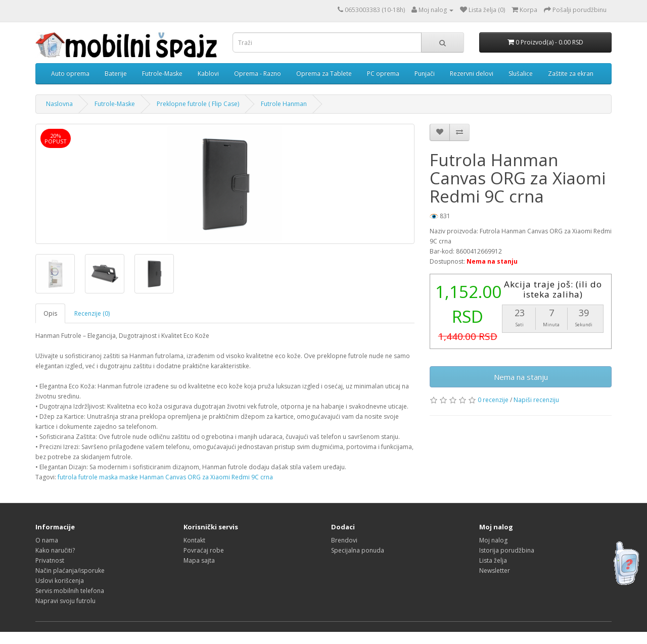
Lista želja (493, 560)
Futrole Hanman (284, 104)
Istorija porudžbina (507, 550)
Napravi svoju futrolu (65, 601)
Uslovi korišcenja (60, 581)
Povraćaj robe (204, 550)
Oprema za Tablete (324, 73)
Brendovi (344, 540)
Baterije (116, 73)
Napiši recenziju (536, 400)
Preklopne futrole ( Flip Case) (198, 104)
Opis (50, 313)
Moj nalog (493, 540)
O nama (47, 540)
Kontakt (194, 540)
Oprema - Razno (258, 73)
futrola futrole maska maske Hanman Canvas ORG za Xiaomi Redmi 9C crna (165, 477)
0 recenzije (493, 400)
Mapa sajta (199, 560)
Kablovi (208, 73)
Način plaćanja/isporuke (70, 571)
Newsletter (495, 571)
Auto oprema (70, 73)
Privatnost (50, 560)
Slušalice (521, 73)
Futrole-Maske (162, 73)
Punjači (425, 73)
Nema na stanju (521, 377)
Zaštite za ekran (571, 73)
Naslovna (59, 104)
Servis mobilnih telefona (70, 591)
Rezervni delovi (472, 73)
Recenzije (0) (92, 313)
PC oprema (383, 73)
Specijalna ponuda (358, 550)
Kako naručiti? (55, 550)
